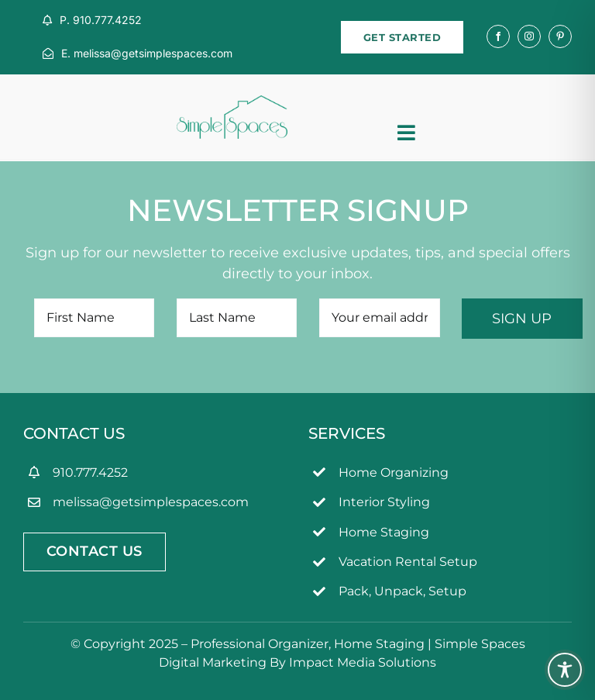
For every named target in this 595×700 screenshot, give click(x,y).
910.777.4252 (90, 472)
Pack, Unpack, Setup (402, 591)
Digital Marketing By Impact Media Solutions (297, 662)
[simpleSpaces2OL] (232, 102)
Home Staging (384, 532)
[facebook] (498, 36)
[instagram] (529, 36)
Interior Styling (384, 502)
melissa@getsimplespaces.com (151, 502)
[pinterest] (560, 36)
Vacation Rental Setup (408, 562)
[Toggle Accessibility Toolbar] (565, 670)
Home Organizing (394, 472)
